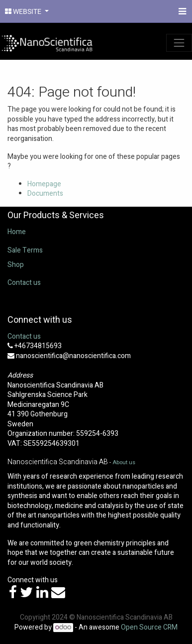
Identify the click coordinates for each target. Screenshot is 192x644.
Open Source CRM (149, 627)
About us (124, 462)
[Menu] (181, 11)
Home (17, 232)
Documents (45, 193)
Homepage (44, 184)
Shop (16, 265)
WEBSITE (24, 11)
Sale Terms (25, 250)
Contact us (24, 283)
